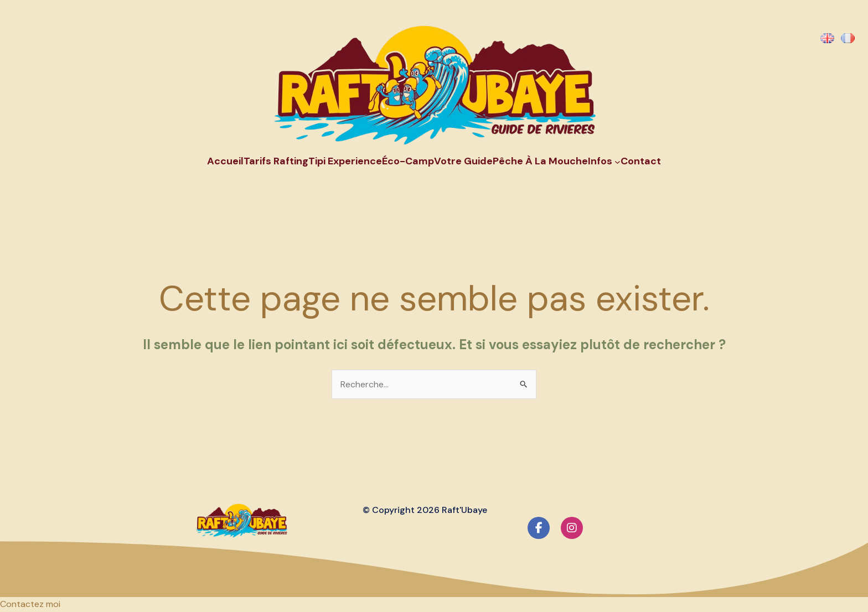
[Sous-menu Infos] (618, 161)
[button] (30, 604)
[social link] (539, 528)
